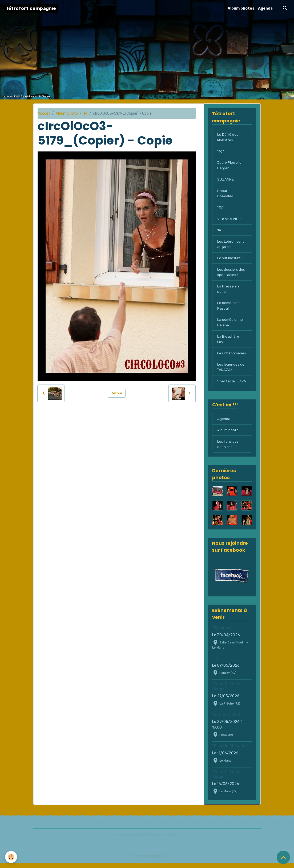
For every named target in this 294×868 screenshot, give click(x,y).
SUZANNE (225, 180)
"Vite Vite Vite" (226, 720)
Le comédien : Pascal (229, 309)
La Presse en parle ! (228, 292)
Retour (117, 393)
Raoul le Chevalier (225, 195)
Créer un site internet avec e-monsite (147, 840)
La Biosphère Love (228, 343)
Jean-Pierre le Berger (229, 166)
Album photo (67, 113)
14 (85, 113)
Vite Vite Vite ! (230, 220)
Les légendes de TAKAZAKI (231, 371)
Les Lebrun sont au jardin (231, 246)
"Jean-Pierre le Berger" (226, 692)
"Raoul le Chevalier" (230, 751)
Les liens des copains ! (228, 449)
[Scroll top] (283, 857)
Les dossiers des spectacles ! (231, 275)
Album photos (241, 8)
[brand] (31, 8)
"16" (220, 152)
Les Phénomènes (232, 357)
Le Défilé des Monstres (228, 138)
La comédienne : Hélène (231, 326)
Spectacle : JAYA (232, 386)
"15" (221, 209)
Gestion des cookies (147, 861)
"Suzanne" (222, 633)
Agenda (265, 8)
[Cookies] (11, 857)
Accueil (44, 113)
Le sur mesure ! (230, 260)
